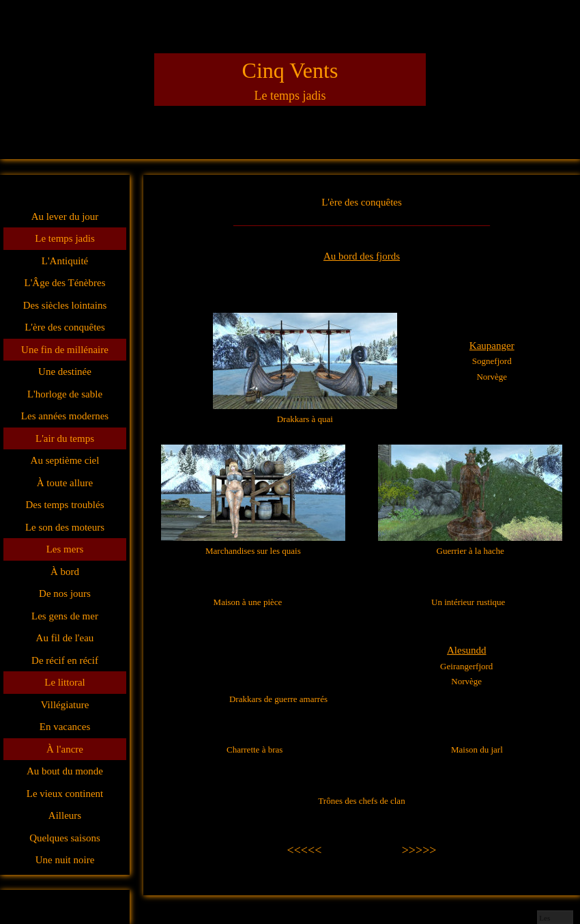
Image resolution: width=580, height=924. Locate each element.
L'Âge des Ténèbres (64, 283)
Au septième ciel (65, 460)
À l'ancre (65, 749)
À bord (65, 572)
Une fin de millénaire (65, 350)
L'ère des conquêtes (65, 327)
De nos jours (65, 593)
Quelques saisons (65, 838)
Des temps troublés (65, 505)
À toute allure (65, 483)
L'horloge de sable (65, 394)
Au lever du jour (65, 216)
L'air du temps (65, 438)
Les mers (65, 549)
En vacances (65, 727)
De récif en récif (65, 660)
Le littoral (65, 682)
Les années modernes (65, 416)
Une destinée (65, 372)
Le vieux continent (65, 794)
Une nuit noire (65, 860)
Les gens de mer (65, 616)
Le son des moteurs (65, 527)
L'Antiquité (65, 261)
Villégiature (65, 705)
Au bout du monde (65, 771)
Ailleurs (65, 815)
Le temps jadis (64, 238)
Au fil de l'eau (65, 638)
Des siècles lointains (65, 305)
